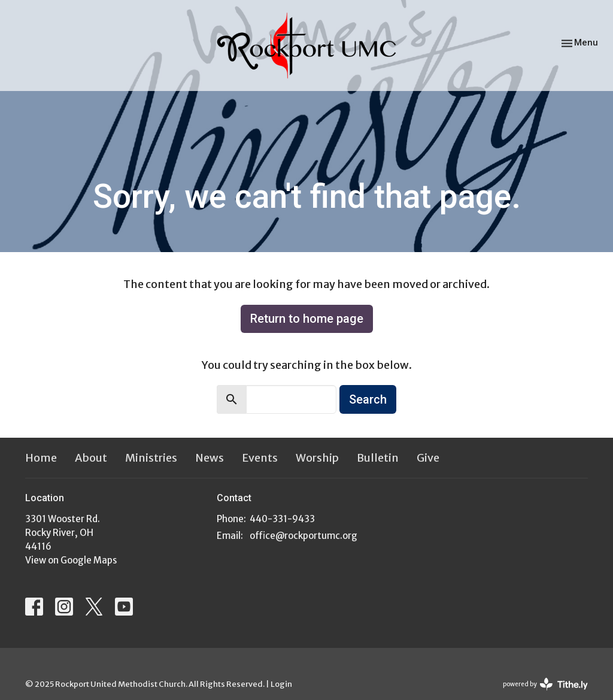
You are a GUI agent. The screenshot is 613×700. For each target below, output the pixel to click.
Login (281, 684)
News (210, 458)
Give (428, 458)
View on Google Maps (71, 560)
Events (260, 458)
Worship (317, 458)
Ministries (151, 458)
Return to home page (307, 319)
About (91, 458)
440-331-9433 (282, 519)
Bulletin (378, 458)
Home (41, 458)
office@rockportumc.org (304, 536)
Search (368, 399)
